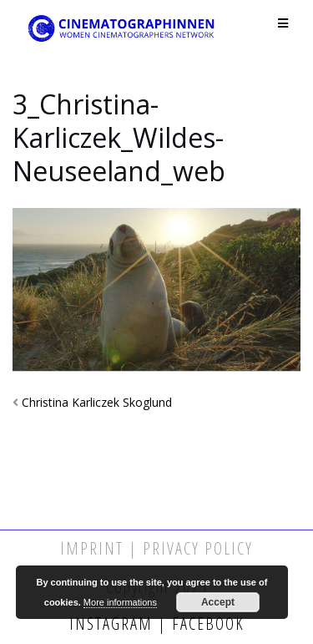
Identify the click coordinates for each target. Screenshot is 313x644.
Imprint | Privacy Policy (156, 548)
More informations (120, 602)
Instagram (114, 624)
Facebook (206, 624)
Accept (218, 602)
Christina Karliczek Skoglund (97, 402)
